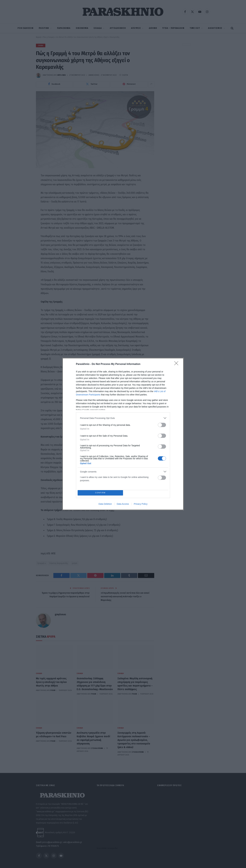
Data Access (123, 504)
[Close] (177, 364)
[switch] (162, 425)
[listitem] (123, 418)
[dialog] (123, 434)
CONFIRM (100, 493)
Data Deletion (105, 504)
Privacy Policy (141, 504)
